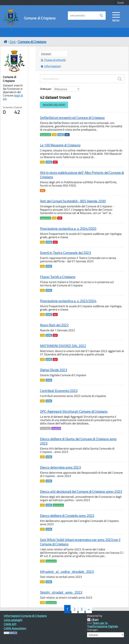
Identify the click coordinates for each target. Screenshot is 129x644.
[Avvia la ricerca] (101, 16)
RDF (67, 135)
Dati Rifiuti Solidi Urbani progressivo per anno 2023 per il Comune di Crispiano (80, 542)
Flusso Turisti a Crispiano (58, 277)
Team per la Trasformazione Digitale (102, 625)
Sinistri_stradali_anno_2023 (61, 592)
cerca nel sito (77, 16)
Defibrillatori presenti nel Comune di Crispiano (72, 118)
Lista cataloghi (13, 620)
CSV (54, 135)
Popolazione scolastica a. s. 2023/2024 (68, 301)
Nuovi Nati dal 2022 (54, 325)
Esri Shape (45, 428)
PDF (55, 162)
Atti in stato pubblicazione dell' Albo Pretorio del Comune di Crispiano (82, 175)
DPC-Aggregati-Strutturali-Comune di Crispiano (74, 411)
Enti (13, 42)
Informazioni (51, 66)
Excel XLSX (46, 135)
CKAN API (10, 624)
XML (43, 191)
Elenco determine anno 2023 (60, 467)
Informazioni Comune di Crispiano (25, 616)
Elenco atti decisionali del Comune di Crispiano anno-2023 (81, 492)
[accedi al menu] (116, 17)
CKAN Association (15, 628)
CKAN (93, 620)
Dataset (46, 54)
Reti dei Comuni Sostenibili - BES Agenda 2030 (73, 201)
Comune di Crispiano (40, 18)
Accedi (121, 3)
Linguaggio (92, 630)
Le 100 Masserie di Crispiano (60, 145)
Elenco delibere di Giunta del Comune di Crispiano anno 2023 (78, 441)
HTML (61, 135)
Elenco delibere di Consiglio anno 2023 (67, 516)
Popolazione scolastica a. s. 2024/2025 (68, 229)
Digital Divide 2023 (53, 370)
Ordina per (45, 89)
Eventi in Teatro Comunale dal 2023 (65, 253)
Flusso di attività (53, 60)
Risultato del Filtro (54, 105)
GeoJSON (56, 428)
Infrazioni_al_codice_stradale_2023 (67, 572)
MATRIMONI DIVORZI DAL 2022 (63, 346)
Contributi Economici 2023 (59, 391)
